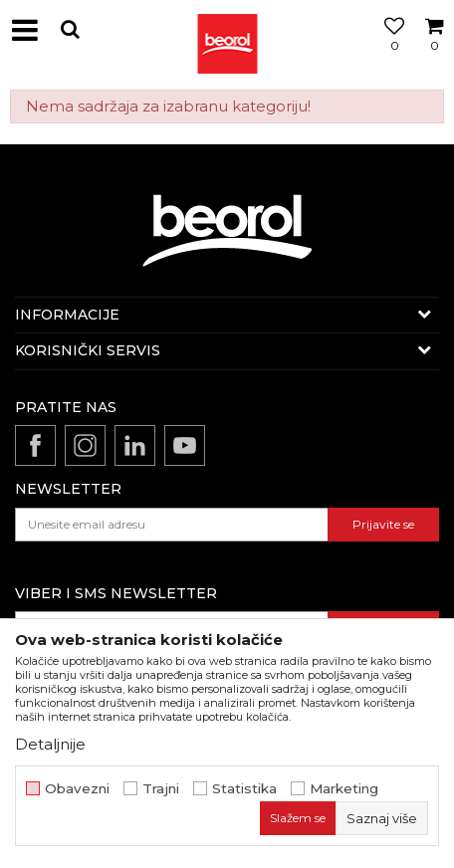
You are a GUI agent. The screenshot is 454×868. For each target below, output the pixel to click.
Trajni (161, 789)
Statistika (244, 789)
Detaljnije (50, 744)
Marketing (344, 789)
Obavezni (77, 789)
